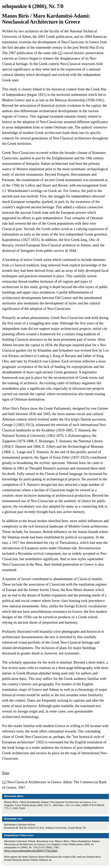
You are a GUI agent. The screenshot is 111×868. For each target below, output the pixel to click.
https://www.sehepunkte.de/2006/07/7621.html (31, 850)
